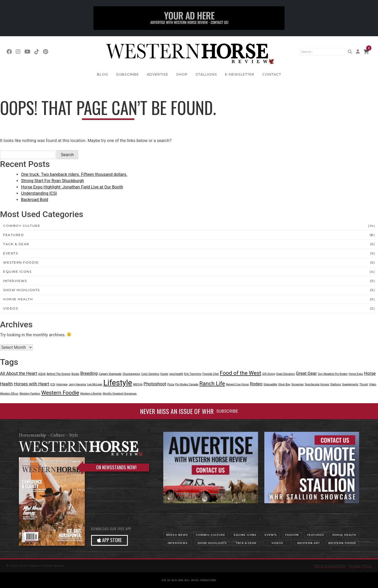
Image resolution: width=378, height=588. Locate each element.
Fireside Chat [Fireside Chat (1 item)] (211, 374)
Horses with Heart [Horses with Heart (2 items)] (32, 384)
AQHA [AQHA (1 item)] (42, 374)
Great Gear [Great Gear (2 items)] (306, 373)
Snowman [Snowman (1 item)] (298, 384)
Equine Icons (17, 272)
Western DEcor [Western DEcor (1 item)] (9, 394)
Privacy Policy (360, 566)
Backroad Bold (35, 200)
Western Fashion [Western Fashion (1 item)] (30, 394)
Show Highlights (22, 290)
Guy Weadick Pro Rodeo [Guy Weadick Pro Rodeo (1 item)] (333, 374)
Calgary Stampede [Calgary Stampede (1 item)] (110, 374)
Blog (103, 74)
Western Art (308, 543)
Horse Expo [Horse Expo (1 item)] (356, 374)
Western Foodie (21, 262)
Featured (14, 235)
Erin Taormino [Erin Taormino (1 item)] (193, 374)
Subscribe (127, 74)
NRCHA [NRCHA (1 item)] (138, 384)
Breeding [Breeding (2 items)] (89, 373)
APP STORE (109, 540)
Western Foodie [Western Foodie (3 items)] (60, 393)
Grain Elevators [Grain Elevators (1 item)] (285, 374)
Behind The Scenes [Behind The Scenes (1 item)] (59, 374)
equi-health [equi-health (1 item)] (176, 374)
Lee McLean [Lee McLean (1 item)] (95, 384)
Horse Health (18, 299)
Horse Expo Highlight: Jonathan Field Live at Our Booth (72, 187)
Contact (272, 74)
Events (10, 253)
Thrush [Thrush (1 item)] (364, 384)
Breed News (177, 535)
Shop (182, 74)
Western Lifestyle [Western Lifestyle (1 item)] (91, 394)
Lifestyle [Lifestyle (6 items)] (118, 383)
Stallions (206, 74)
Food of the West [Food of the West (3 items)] (240, 373)
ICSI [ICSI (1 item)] (53, 384)
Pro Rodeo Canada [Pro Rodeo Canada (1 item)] (187, 384)
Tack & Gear (16, 244)
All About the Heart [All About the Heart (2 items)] (19, 373)
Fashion (292, 535)
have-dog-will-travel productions (194, 580)
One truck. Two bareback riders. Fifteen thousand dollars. (74, 174)
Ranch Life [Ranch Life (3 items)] (212, 384)
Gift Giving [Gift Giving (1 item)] (269, 374)
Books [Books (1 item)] (75, 374)
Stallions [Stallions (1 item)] (336, 384)
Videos (10, 308)
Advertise (157, 74)
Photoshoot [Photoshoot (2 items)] (155, 384)
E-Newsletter (240, 74)
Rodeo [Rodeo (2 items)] (256, 384)
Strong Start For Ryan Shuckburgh (52, 181)
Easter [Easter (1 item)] (164, 374)
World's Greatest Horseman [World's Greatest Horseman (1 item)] (120, 394)
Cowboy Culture (22, 226)
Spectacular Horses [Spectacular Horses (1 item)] (317, 384)
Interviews (15, 281)
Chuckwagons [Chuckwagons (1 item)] (131, 374)
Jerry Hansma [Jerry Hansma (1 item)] (77, 384)
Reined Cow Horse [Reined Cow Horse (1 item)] (237, 384)
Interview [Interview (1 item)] (62, 384)
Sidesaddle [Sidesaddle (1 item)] (270, 384)
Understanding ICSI (39, 193)
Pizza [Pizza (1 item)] (171, 384)
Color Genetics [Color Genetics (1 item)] (150, 374)
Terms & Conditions (330, 566)
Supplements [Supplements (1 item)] (350, 384)
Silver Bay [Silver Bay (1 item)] (284, 384)
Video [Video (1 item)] (373, 384)
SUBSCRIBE (227, 411)
